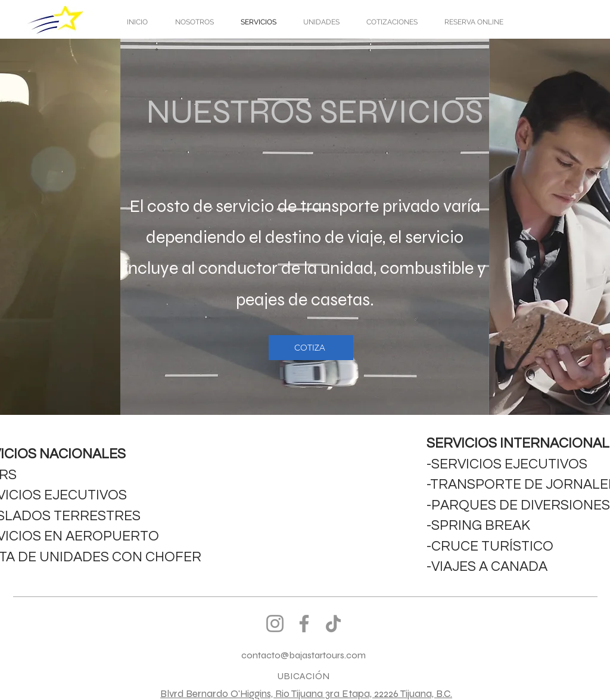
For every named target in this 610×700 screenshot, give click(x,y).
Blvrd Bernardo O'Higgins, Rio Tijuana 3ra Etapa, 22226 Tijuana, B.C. (306, 694)
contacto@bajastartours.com (304, 655)
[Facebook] (304, 624)
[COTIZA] (311, 348)
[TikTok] (333, 624)
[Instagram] (275, 624)
